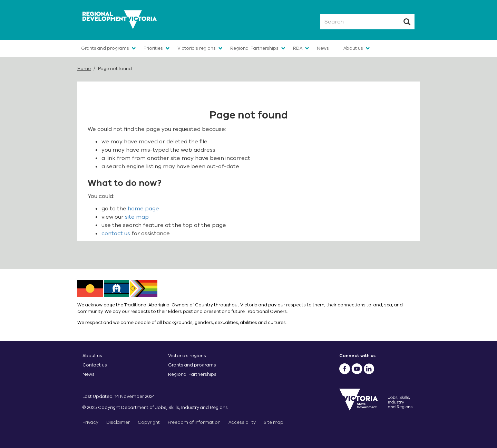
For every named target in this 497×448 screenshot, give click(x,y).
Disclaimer (118, 422)
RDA (298, 48)
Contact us (95, 365)
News (323, 48)
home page (143, 209)
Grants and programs (105, 48)
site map (137, 217)
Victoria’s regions (187, 356)
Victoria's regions (197, 48)
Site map (274, 422)
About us (353, 48)
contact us (116, 233)
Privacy (90, 422)
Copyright (149, 422)
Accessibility (242, 422)
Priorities (153, 48)
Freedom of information (194, 422)
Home (84, 69)
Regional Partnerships (254, 48)
